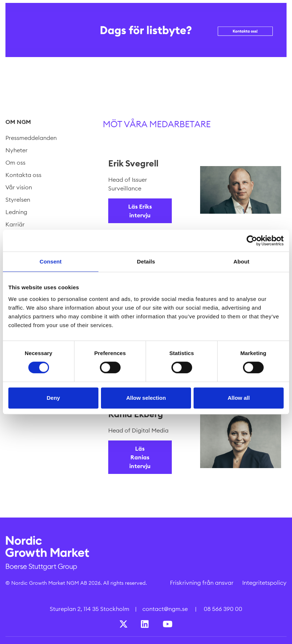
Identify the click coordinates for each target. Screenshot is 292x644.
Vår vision (19, 187)
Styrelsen (18, 200)
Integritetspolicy (264, 583)
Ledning (16, 212)
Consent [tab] (51, 261)
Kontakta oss (23, 175)
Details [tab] (146, 261)
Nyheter (17, 150)
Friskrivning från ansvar (202, 583)
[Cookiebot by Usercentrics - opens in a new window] (252, 241)
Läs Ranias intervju (140, 457)
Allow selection (146, 398)
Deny (53, 398)
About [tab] (242, 261)
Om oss (15, 162)
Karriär (15, 224)
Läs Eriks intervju (140, 211)
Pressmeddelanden (31, 138)
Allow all (239, 398)
